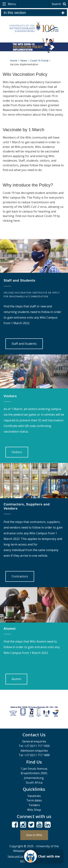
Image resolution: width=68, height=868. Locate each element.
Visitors (17, 452)
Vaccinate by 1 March (23, 130)
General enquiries (34, 741)
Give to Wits (34, 835)
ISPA (23, 861)
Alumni (16, 679)
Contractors (20, 576)
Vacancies (34, 796)
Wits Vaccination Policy (25, 74)
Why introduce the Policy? (28, 185)
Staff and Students (24, 344)
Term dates (34, 800)
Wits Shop (34, 810)
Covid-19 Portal (39, 61)
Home (14, 61)
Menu (11, 4)
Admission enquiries (34, 751)
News (24, 61)
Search (59, 4)
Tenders (34, 805)
